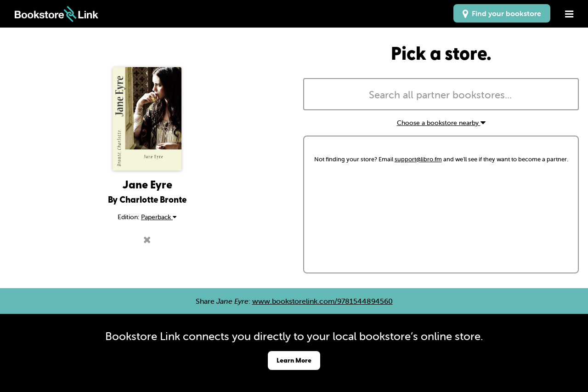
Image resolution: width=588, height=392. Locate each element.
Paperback (159, 217)
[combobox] (441, 94)
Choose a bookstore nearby (441, 123)
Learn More (294, 360)
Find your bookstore (502, 13)
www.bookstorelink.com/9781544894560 (322, 301)
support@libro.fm (418, 159)
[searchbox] (441, 95)
